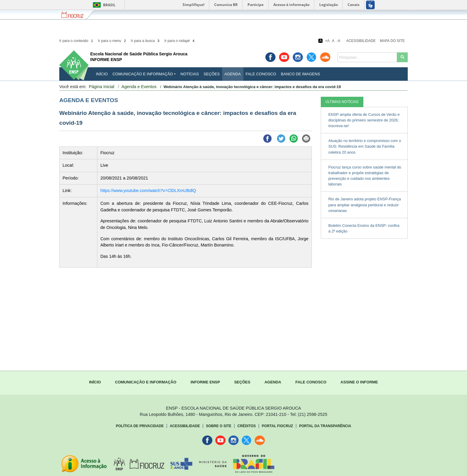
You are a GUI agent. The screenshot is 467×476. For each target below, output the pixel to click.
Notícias (190, 74)
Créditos (247, 426)
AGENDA (273, 382)
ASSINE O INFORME (359, 382)
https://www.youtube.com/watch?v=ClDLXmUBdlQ (148, 191)
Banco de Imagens (300, 74)
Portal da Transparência (325, 426)
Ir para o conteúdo (77, 41)
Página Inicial (102, 87)
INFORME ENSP (205, 382)
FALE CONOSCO (311, 382)
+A (327, 41)
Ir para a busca (145, 41)
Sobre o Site (218, 426)
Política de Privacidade (140, 426)
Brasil (103, 5)
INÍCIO (102, 74)
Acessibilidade (361, 41)
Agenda (233, 74)
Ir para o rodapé (180, 41)
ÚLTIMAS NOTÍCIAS (342, 102)
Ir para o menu (112, 41)
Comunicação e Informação (143, 74)
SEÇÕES (242, 382)
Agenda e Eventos (139, 87)
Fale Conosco (261, 74)
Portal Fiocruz (277, 426)
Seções (211, 74)
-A (339, 41)
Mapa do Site (392, 41)
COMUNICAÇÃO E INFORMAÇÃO (146, 382)
